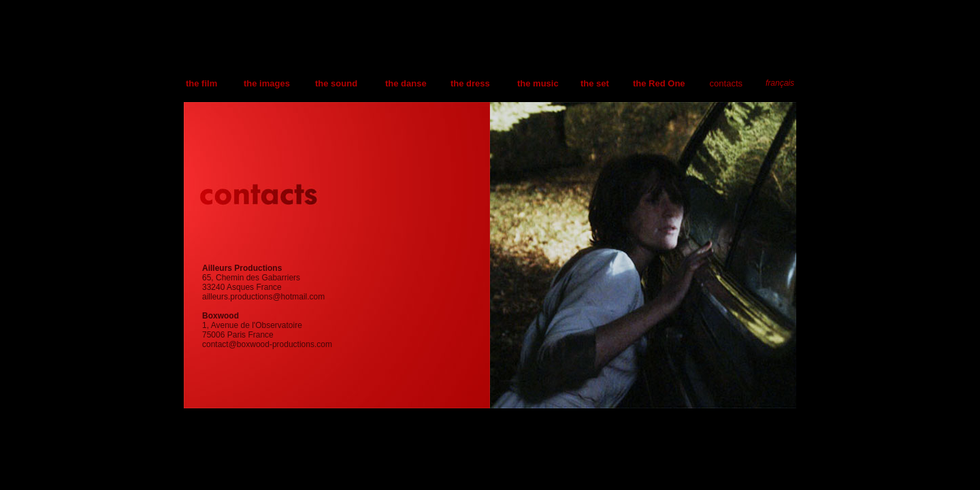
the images (267, 83)
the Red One (659, 83)
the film (201, 83)
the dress (470, 83)
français (780, 83)
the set (595, 83)
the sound (336, 83)
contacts (726, 83)
